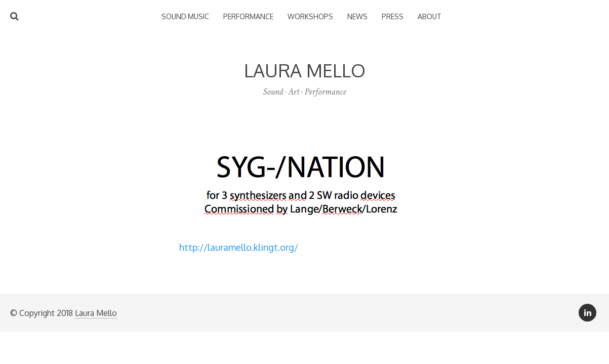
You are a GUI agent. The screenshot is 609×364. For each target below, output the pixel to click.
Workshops (310, 16)
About (430, 16)
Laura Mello (96, 313)
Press (393, 16)
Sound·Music (185, 16)
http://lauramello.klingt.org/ (239, 247)
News (357, 16)
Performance (248, 16)
